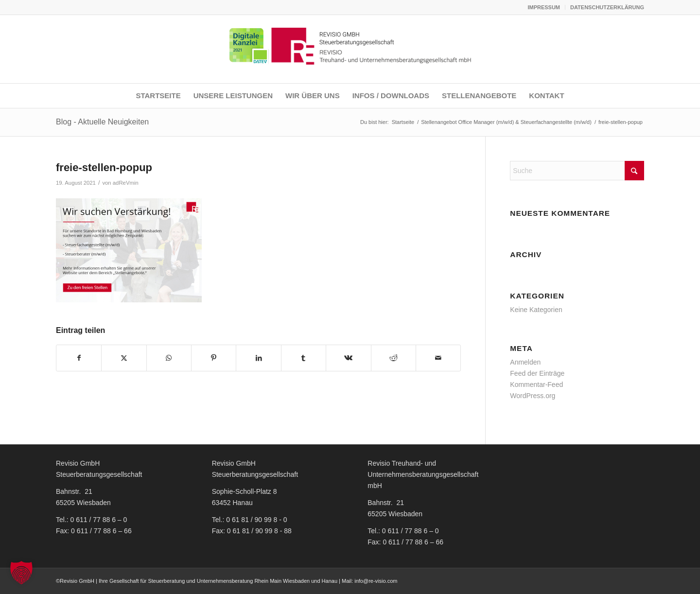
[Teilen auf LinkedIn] (258, 358)
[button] (21, 573)
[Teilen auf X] (124, 358)
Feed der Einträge (537, 373)
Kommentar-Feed (536, 384)
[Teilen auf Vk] (348, 358)
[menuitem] (544, 7)
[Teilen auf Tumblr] (304, 358)
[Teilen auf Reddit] (394, 358)
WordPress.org (533, 396)
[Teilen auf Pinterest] (214, 358)
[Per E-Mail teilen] (438, 358)
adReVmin (126, 183)
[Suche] (577, 171)
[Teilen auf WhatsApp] (169, 358)
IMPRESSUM (544, 7)
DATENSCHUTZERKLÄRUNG (607, 7)
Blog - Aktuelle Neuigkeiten (102, 122)
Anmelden (525, 362)
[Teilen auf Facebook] (79, 358)
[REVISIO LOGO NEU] (350, 49)
